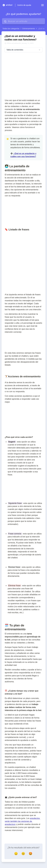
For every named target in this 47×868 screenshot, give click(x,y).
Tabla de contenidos (23, 50)
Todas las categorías (11, 29)
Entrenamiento (29, 29)
